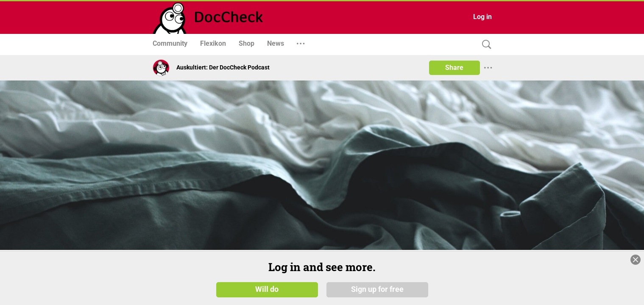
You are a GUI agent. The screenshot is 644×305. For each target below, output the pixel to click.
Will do (267, 289)
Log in (482, 17)
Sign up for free (377, 289)
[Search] (485, 45)
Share (454, 68)
